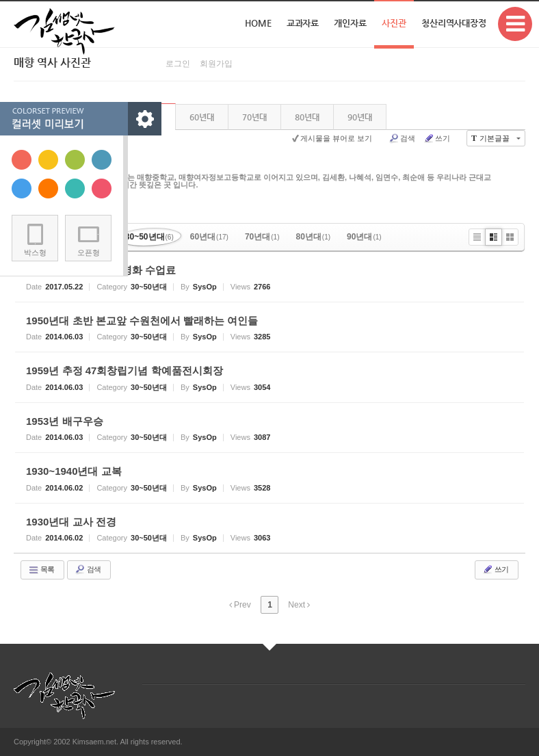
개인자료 (350, 23)
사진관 (394, 23)
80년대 (307, 117)
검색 (402, 138)
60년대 (202, 117)
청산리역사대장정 (454, 23)
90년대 (360, 117)
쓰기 (437, 138)
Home (258, 23)
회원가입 (216, 64)
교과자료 (303, 23)
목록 (41, 570)
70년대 (254, 117)
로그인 (178, 64)
